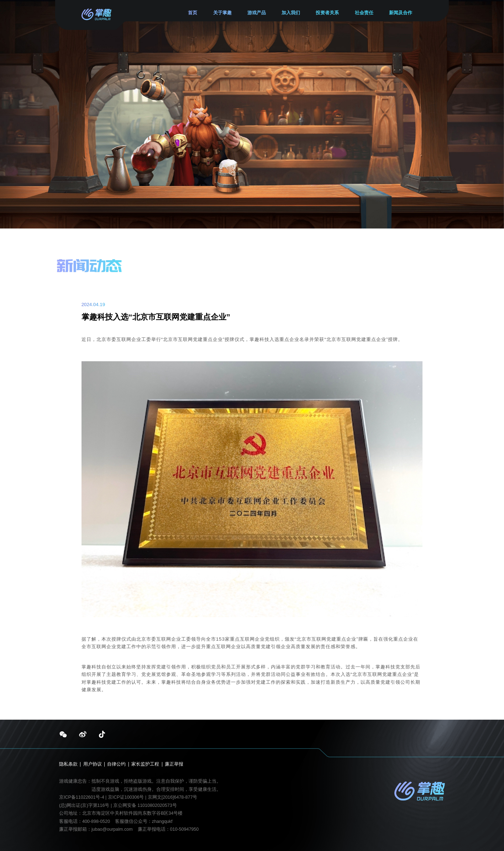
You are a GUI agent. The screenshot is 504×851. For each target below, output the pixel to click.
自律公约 (116, 764)
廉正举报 (174, 764)
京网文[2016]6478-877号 (173, 797)
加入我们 (291, 13)
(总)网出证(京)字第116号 (84, 805)
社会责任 (364, 13)
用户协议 (93, 764)
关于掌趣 (222, 13)
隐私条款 (68, 764)
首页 (193, 13)
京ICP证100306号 (127, 797)
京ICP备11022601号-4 (82, 797)
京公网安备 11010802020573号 (145, 805)
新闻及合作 (401, 13)
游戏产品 (257, 13)
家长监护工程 (145, 764)
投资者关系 (327, 13)
